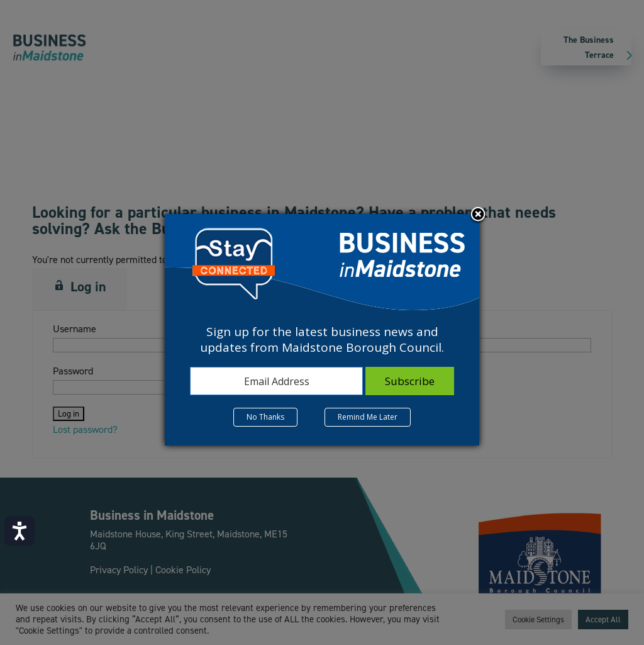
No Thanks (265, 417)
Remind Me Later (368, 417)
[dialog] (322, 330)
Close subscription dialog (478, 215)
